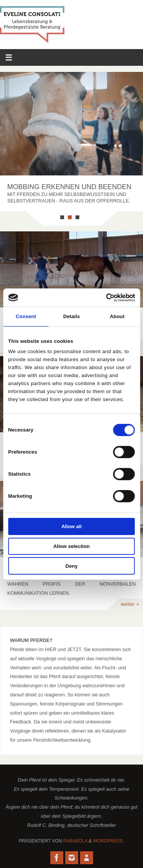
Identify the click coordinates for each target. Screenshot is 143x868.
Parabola (75, 841)
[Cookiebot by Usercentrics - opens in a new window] (102, 298)
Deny (71, 566)
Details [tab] (72, 316)
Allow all (71, 526)
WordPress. (109, 841)
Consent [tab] (26, 316)
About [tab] (117, 316)
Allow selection (71, 546)
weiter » (130, 604)
